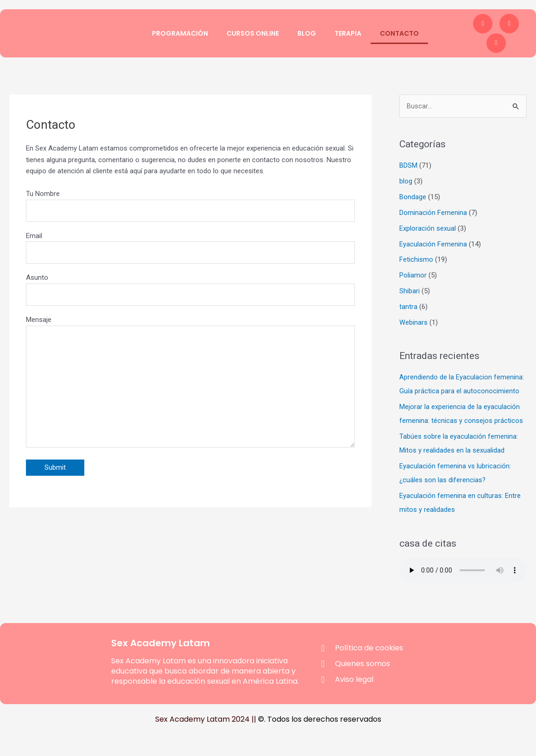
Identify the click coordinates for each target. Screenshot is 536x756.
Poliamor (413, 275)
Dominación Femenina (433, 213)
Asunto (190, 291)
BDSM (408, 166)
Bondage (413, 197)
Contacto (399, 33)
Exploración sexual (428, 228)
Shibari (410, 291)
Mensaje (190, 387)
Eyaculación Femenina (433, 244)
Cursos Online (253, 33)
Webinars (413, 322)
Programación (180, 33)
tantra (408, 307)
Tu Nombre (190, 206)
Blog (307, 33)
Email (190, 249)
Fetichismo (416, 259)
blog (406, 182)
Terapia (348, 33)
